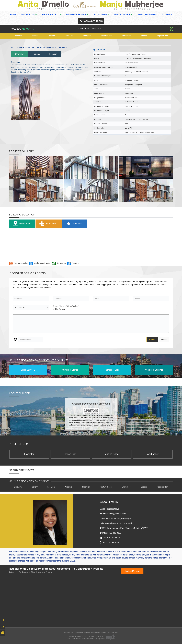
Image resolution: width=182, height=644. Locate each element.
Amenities (76, 224)
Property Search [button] (77, 15)
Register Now (162, 36)
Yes (63, 309)
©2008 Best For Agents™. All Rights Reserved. (86, 637)
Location (51, 36)
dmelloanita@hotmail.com (114, 514)
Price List (69, 36)
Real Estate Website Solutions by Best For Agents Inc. (86, 639)
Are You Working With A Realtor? (66, 306)
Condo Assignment (147, 15)
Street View (49, 224)
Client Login (106, 633)
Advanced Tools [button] (91, 21)
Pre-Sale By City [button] (52, 15)
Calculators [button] (101, 15)
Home (13, 15)
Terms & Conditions (93, 633)
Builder (144, 36)
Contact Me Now (132, 571)
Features (39, 54)
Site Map (115, 633)
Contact (167, 15)
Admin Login (69, 633)
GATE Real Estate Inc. (115, 519)
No (56, 309)
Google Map (21, 224)
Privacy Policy (80, 633)
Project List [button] (29, 15)
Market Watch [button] (123, 15)
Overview (18, 36)
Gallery (35, 36)
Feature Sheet (106, 36)
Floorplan (87, 36)
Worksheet (127, 36)
